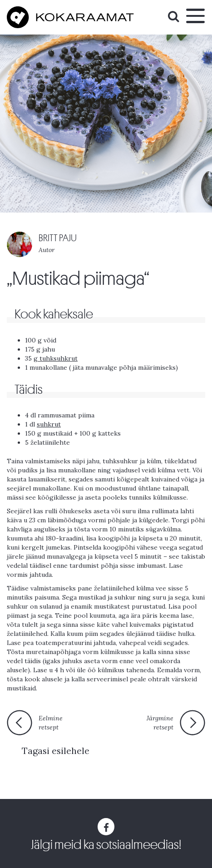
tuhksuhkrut (58, 358)
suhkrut (49, 424)
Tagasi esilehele (56, 751)
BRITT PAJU (58, 238)
